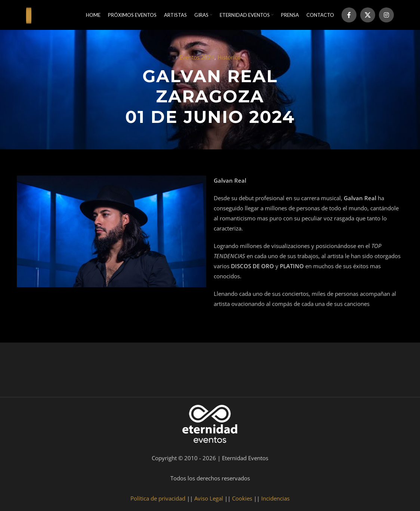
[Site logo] (29, 14)
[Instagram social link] (386, 15)
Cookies (242, 498)
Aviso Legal (209, 498)
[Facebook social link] (349, 15)
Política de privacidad (158, 498)
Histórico (229, 57)
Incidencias (275, 498)
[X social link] (368, 15)
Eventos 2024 (197, 57)
